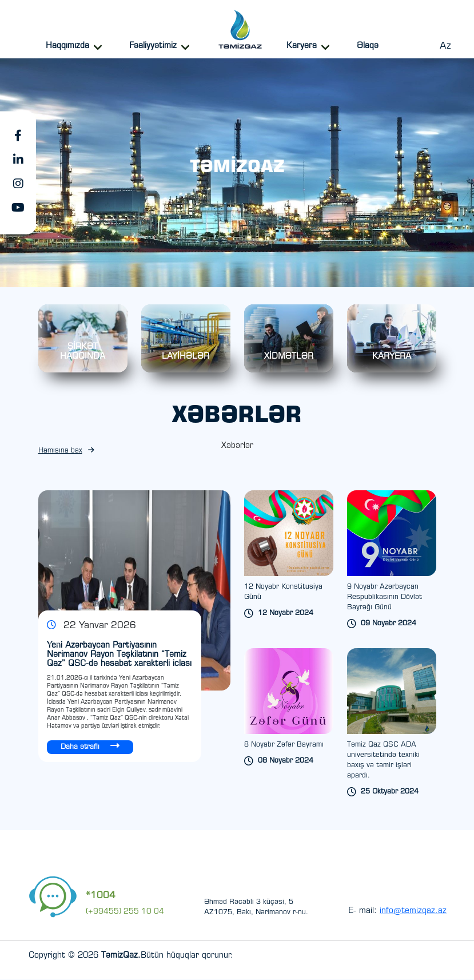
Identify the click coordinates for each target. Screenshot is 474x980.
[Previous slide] (170, 637)
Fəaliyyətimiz (153, 46)
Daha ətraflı (90, 746)
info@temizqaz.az (413, 912)
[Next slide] (185, 637)
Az (445, 46)
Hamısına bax (66, 451)
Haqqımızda (67, 46)
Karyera (302, 46)
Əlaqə (368, 46)
